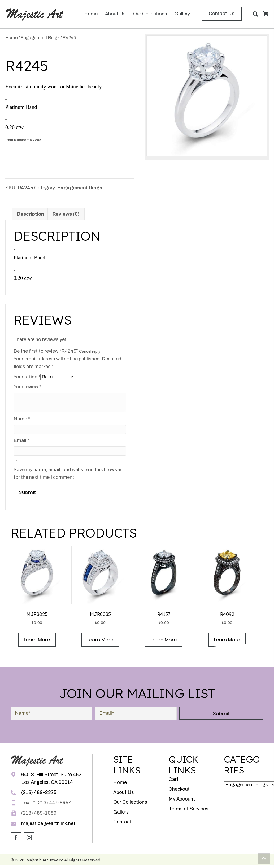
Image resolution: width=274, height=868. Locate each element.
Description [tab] (31, 214)
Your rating (27, 377)
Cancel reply (90, 351)
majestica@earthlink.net (48, 823)
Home (12, 37)
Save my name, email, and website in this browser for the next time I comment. (68, 473)
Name (22, 419)
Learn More (37, 640)
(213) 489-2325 (39, 792)
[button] (222, 14)
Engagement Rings (40, 37)
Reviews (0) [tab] (66, 214)
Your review (27, 387)
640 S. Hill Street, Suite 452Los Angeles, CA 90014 (51, 778)
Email (21, 440)
